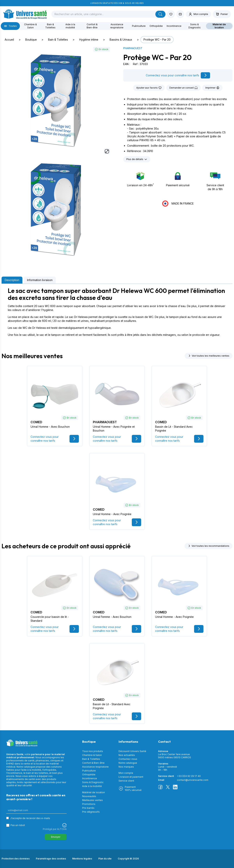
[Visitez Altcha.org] (64, 825)
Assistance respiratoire (117, 26)
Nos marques (126, 767)
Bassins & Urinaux (121, 40)
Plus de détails (137, 159)
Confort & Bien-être (92, 26)
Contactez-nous (128, 759)
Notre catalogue (128, 763)
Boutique (31, 40)
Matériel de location (219, 26)
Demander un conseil (183, 88)
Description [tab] (12, 280)
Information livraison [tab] (40, 280)
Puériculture (139, 26)
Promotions (89, 804)
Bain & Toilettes (50, 26)
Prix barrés (88, 808)
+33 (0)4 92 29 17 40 (189, 776)
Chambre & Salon (30, 26)
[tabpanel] (117, 312)
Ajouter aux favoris (149, 88)
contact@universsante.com (193, 780)
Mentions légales (82, 859)
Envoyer (56, 837)
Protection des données (16, 859)
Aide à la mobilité (70, 26)
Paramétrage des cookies (51, 859)
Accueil (9, 40)
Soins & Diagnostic (195, 26)
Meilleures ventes (92, 800)
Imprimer (212, 88)
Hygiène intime (89, 40)
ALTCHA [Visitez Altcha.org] (62, 829)
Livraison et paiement (131, 777)
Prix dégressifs (91, 812)
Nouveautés (89, 796)
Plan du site (105, 859)
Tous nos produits (93, 751)
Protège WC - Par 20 (157, 40)
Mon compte (126, 773)
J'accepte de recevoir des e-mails (30, 818)
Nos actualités (127, 755)
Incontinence (174, 26)
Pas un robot (18, 825)
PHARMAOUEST (133, 48)
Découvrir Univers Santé (132, 751)
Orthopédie (156, 26)
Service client (126, 781)
